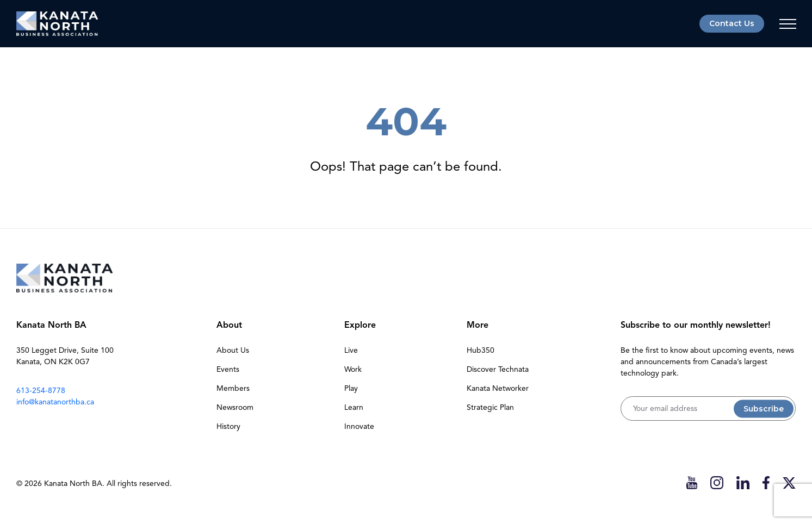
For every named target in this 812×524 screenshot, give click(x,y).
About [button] (229, 325)
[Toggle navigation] (788, 24)
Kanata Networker (498, 388)
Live (351, 350)
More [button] (478, 325)
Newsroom (235, 407)
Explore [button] (360, 325)
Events (228, 369)
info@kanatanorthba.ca (55, 402)
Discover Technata (498, 369)
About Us (233, 350)
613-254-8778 (41, 391)
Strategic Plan (490, 407)
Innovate (359, 426)
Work (353, 369)
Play (351, 388)
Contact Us (732, 23)
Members (233, 388)
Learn (354, 407)
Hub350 (481, 350)
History (228, 426)
